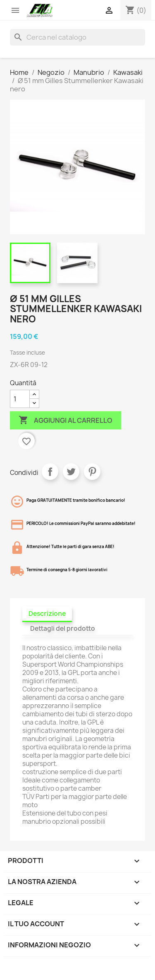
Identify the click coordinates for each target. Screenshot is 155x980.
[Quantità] (20, 399)
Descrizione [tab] (47, 614)
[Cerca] (77, 37)
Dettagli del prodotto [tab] (63, 628)
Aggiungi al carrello (66, 420)
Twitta (71, 472)
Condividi (50, 472)
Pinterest (92, 472)
